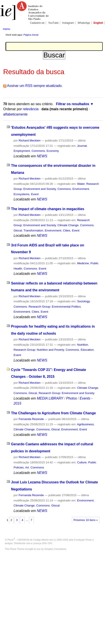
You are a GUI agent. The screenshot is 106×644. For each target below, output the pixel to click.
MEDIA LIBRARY (50, 398)
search (99, 29)
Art (27, 467)
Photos (72, 398)
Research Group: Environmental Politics (55, 307)
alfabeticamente (16, 114)
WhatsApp (84, 23)
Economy (53, 151)
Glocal (18, 230)
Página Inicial (31, 35)
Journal (82, 146)
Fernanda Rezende (31, 419)
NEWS (42, 156)
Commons (38, 151)
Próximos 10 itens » (86, 520)
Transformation (33, 230)
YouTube (53, 23)
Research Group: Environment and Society (66, 393)
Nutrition (83, 345)
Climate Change (68, 225)
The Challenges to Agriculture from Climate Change (53, 413)
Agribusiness (85, 424)
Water (81, 184)
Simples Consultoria (55, 549)
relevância (31, 109)
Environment (81, 189)
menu (6, 29)
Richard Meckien (30, 140)
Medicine (83, 263)
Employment (22, 151)
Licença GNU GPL (43, 543)
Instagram (68, 23)
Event (35, 194)
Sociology (83, 301)
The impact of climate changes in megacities (48, 209)
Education (87, 350)
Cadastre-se (37, 23)
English (98, 23)
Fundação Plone (83, 540)
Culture (82, 462)
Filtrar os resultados (72, 104)
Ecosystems (22, 194)
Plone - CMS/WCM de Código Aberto (28, 540)
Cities (67, 230)
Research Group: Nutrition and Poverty (39, 350)
